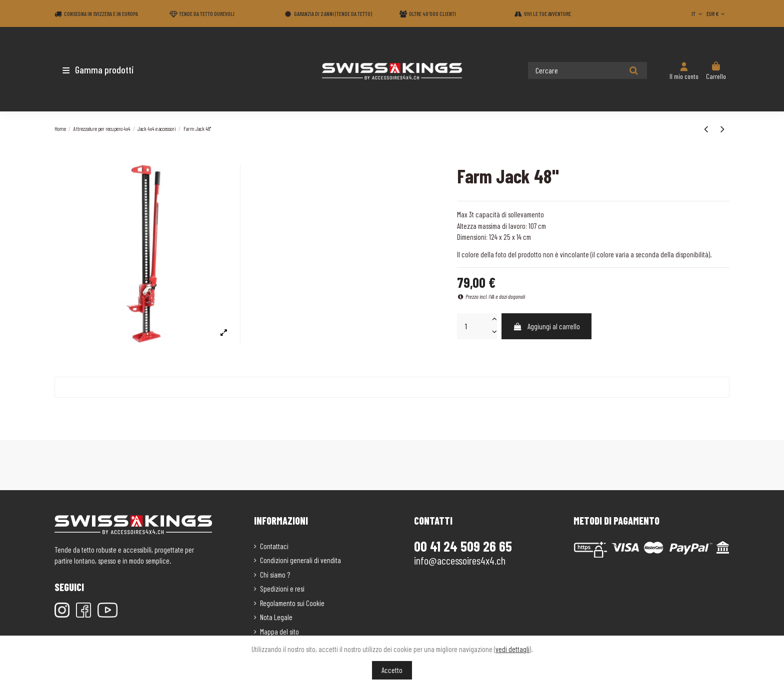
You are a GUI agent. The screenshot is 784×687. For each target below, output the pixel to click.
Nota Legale (276, 617)
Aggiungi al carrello (546, 326)
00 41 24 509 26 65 (463, 546)
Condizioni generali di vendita (300, 560)
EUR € (717, 13)
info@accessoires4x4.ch (460, 560)
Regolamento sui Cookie (292, 603)
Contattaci (274, 546)
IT (698, 13)
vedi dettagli (512, 649)
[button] (113, 69)
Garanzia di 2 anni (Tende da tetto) (333, 13)
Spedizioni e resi (282, 589)
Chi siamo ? (275, 575)
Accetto (392, 670)
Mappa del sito (279, 632)
